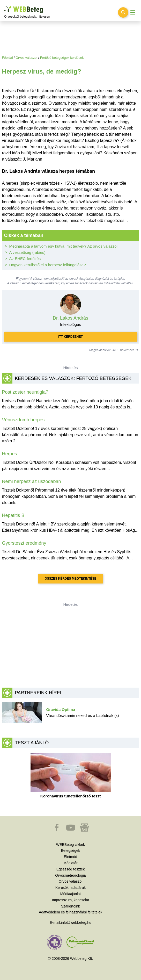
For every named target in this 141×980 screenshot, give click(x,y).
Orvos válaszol (26, 58)
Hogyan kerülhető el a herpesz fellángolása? (48, 265)
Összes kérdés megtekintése (70, 579)
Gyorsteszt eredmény (24, 543)
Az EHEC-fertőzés (25, 259)
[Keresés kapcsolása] (123, 12)
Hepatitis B (13, 515)
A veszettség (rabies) (27, 252)
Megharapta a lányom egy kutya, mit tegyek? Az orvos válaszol (64, 246)
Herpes (10, 454)
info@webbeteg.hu (76, 923)
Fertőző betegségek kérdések (62, 58)
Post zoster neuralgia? (25, 392)
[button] (57, 830)
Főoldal (8, 58)
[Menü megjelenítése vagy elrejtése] (133, 13)
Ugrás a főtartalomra (4, 6)
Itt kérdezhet (70, 337)
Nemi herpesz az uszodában (32, 481)
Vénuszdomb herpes (23, 420)
